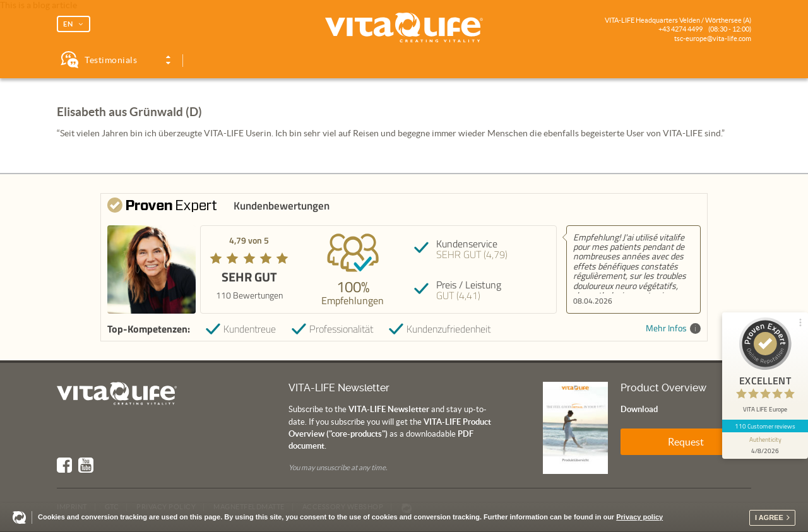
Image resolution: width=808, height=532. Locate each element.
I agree (769, 517)
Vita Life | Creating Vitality (404, 28)
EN (68, 24)
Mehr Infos (673, 328)
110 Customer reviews (765, 426)
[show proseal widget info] (765, 446)
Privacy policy (639, 517)
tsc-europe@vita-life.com (713, 38)
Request (686, 442)
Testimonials (111, 60)
